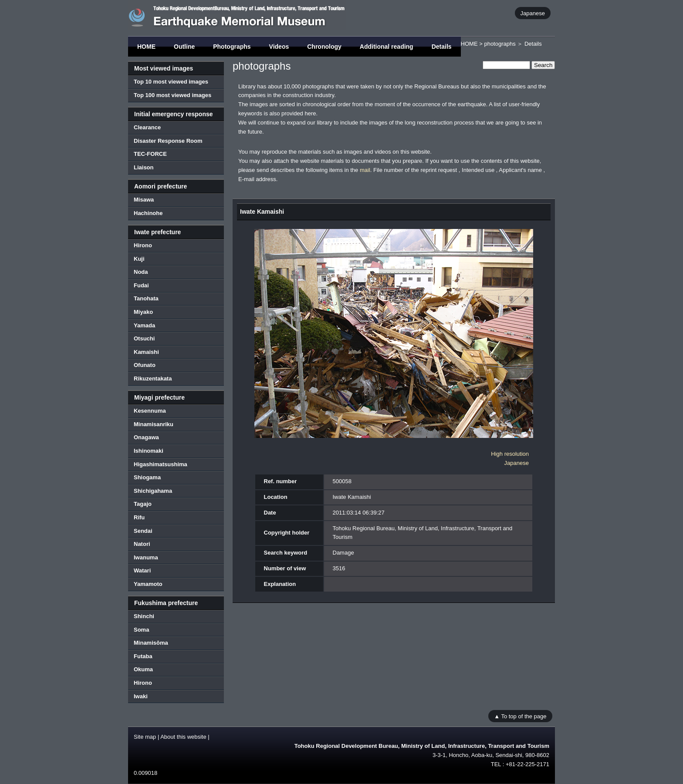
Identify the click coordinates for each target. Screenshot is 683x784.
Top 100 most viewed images (172, 95)
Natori (142, 544)
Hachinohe (148, 213)
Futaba (143, 656)
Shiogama (147, 477)
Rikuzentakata (153, 379)
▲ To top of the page (520, 716)
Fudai (141, 285)
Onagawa (146, 437)
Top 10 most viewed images (171, 82)
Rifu (139, 517)
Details (442, 47)
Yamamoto (148, 584)
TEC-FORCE (150, 154)
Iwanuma (146, 557)
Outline (184, 47)
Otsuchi (144, 338)
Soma (141, 630)
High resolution (510, 454)
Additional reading (387, 47)
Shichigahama (153, 491)
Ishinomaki (149, 451)
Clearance (147, 127)
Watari (142, 570)
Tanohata (146, 298)
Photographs (232, 47)
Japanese (533, 13)
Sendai (143, 531)
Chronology (324, 47)
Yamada (144, 325)
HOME (146, 47)
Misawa (144, 200)
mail (365, 170)
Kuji (139, 259)
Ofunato (145, 365)
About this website (183, 737)
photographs (500, 44)
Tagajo (143, 504)
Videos (279, 47)
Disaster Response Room (168, 141)
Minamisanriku (154, 424)
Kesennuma (150, 411)
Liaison (144, 167)
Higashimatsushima (161, 464)
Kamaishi (146, 352)
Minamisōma (151, 643)
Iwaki (141, 696)
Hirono (143, 245)
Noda (141, 272)
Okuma (143, 669)
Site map (145, 737)
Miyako (143, 312)
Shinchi (144, 616)
